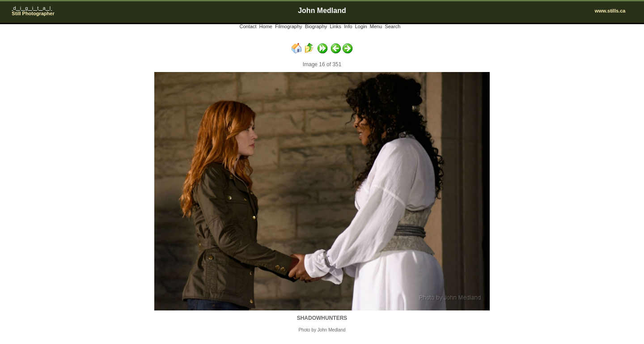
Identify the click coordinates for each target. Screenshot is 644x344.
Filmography (289, 26)
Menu (376, 26)
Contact (248, 26)
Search (392, 26)
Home (266, 26)
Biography (316, 26)
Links (335, 26)
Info (348, 26)
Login (361, 26)
